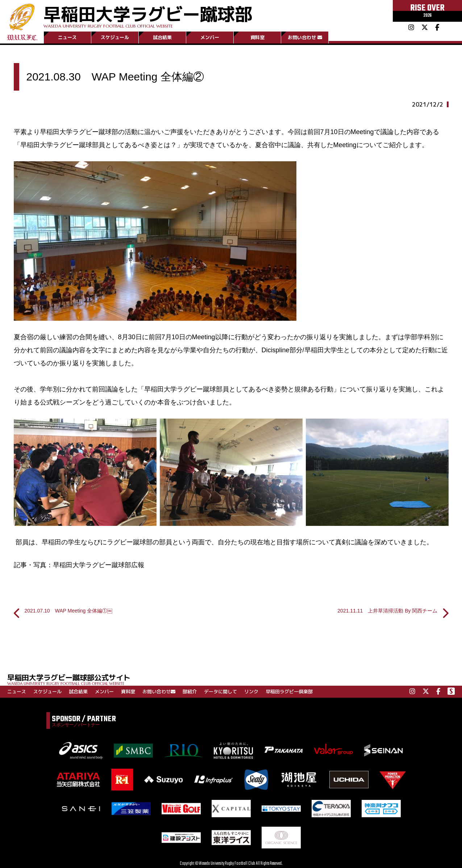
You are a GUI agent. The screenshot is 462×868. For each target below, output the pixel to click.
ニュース (67, 37)
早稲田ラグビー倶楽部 (289, 692)
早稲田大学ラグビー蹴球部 (148, 15)
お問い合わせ (305, 37)
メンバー (210, 37)
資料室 (257, 37)
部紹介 (190, 692)
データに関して (220, 692)
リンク (251, 692)
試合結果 (162, 37)
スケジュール (115, 37)
